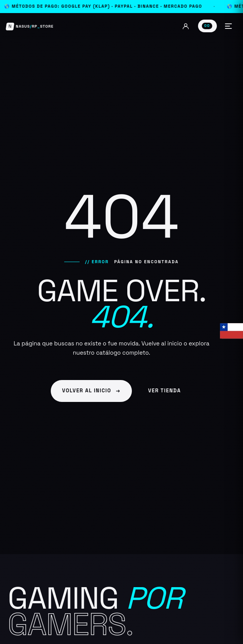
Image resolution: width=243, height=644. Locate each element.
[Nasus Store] (30, 27)
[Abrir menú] (228, 26)
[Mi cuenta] (186, 26)
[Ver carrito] (207, 26)
